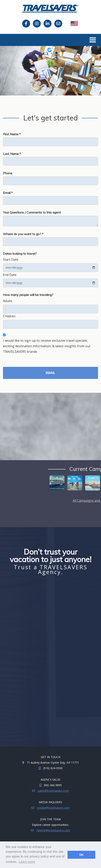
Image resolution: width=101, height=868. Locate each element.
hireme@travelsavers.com (53, 830)
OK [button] (81, 855)
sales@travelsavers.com (53, 791)
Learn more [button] (27, 862)
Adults (8, 301)
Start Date (11, 259)
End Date (10, 275)
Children (9, 316)
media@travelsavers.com (53, 808)
